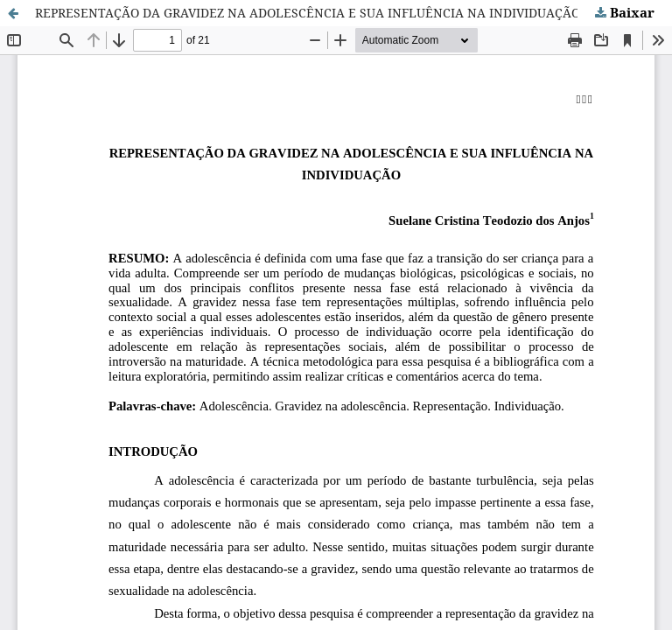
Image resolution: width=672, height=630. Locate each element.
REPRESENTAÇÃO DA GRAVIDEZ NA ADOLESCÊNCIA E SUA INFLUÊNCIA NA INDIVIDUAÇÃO (308, 13)
